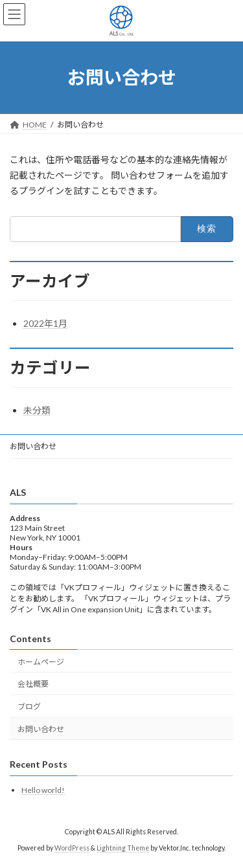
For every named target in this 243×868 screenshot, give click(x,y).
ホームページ (41, 662)
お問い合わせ (33, 446)
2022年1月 (45, 323)
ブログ (29, 707)
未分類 (37, 410)
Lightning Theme (123, 848)
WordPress (72, 848)
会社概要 (33, 684)
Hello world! (43, 790)
